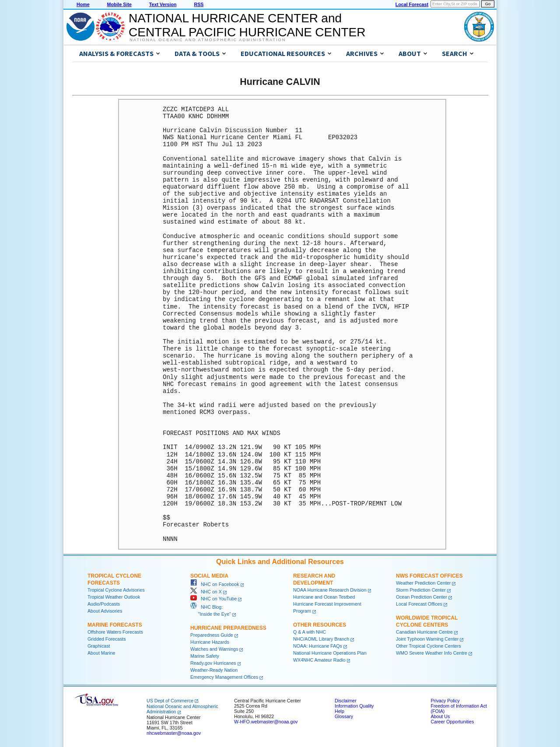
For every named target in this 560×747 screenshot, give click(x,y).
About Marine (101, 653)
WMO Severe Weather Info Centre (432, 653)
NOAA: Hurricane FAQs (318, 646)
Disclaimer (346, 701)
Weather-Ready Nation (214, 670)
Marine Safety (205, 656)
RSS (199, 4)
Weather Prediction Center (423, 583)
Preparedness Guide (212, 635)
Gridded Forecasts (107, 639)
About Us (440, 716)
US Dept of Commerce (170, 701)
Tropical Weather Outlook (114, 597)
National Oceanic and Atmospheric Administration (208, 40)
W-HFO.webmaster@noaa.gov (266, 722)
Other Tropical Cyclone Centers (429, 646)
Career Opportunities (452, 722)
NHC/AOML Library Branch (321, 639)
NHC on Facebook (215, 584)
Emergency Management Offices (224, 677)
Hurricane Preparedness (228, 628)
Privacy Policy (445, 701)
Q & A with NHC (310, 632)
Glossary (344, 716)
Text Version (163, 4)
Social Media (209, 576)
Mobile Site (119, 4)
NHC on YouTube (213, 599)
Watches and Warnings (214, 649)
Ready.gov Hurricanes (213, 663)
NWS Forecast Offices (429, 576)
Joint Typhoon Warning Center (427, 639)
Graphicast (99, 646)
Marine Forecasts (115, 625)
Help (339, 711)
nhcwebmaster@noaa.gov (174, 733)
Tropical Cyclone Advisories (116, 590)
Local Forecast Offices (419, 604)
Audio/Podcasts (104, 604)
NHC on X (206, 592)
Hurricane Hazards (210, 642)
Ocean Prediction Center (422, 597)
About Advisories (105, 611)
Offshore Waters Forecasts (115, 632)
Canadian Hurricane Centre (424, 632)
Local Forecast (412, 4)
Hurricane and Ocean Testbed (324, 597)
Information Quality (354, 706)
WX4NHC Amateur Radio (319, 660)
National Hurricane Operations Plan (330, 653)
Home (83, 4)
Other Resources (320, 625)
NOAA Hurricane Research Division (330, 590)
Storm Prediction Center (421, 590)
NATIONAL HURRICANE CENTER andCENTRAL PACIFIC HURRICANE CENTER (247, 25)
